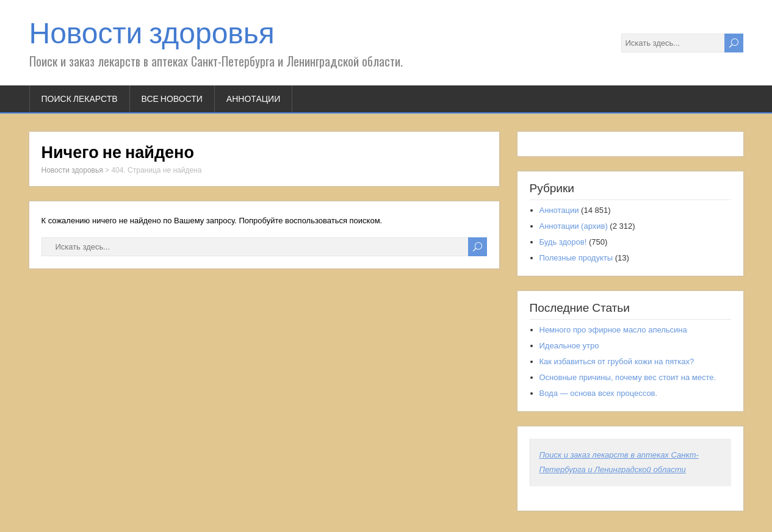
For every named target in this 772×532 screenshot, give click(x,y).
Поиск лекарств (80, 99)
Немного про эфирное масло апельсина (613, 330)
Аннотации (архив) (574, 226)
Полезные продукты (576, 258)
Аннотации (253, 99)
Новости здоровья (152, 33)
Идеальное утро (569, 346)
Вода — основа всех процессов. (599, 393)
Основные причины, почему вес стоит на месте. (628, 377)
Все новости (172, 99)
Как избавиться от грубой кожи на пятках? (617, 361)
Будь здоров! (563, 242)
